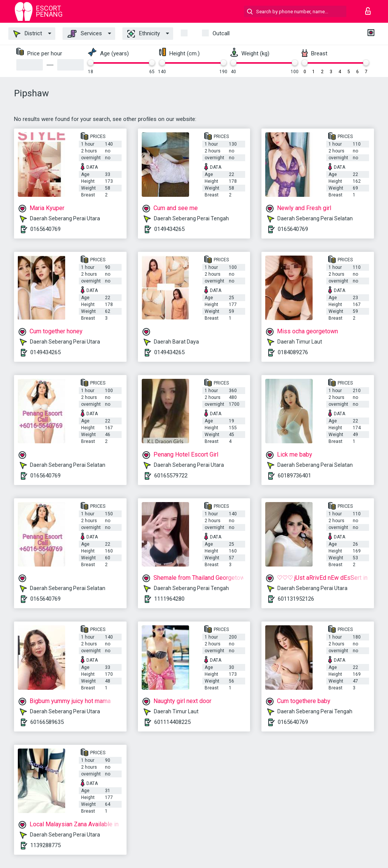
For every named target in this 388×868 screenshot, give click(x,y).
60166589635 (47, 722)
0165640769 (45, 229)
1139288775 (45, 845)
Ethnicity (144, 34)
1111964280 (169, 599)
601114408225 (172, 722)
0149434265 (169, 229)
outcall (221, 33)
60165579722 (171, 476)
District (28, 34)
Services (85, 34)
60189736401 (294, 476)
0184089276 (293, 352)
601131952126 (296, 599)
